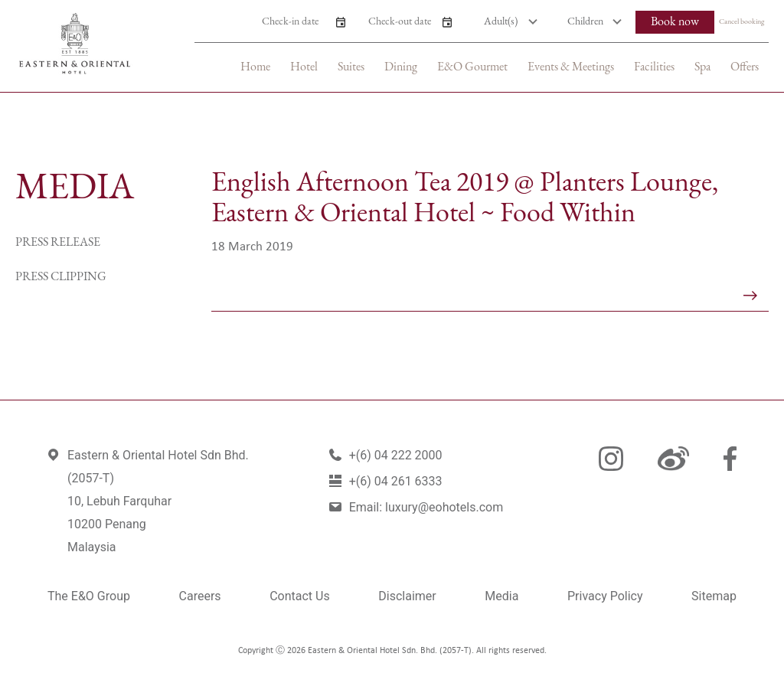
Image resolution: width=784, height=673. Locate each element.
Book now (675, 22)
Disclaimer (407, 596)
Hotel (304, 67)
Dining (401, 67)
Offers (745, 67)
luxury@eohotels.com (444, 507)
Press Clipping (61, 277)
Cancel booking (742, 22)
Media (501, 596)
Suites (351, 67)
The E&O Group (89, 596)
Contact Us (300, 596)
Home (255, 67)
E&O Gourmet (472, 67)
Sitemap (714, 596)
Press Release (58, 243)
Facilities (654, 67)
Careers (200, 596)
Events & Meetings (571, 67)
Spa (702, 67)
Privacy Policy (605, 596)
